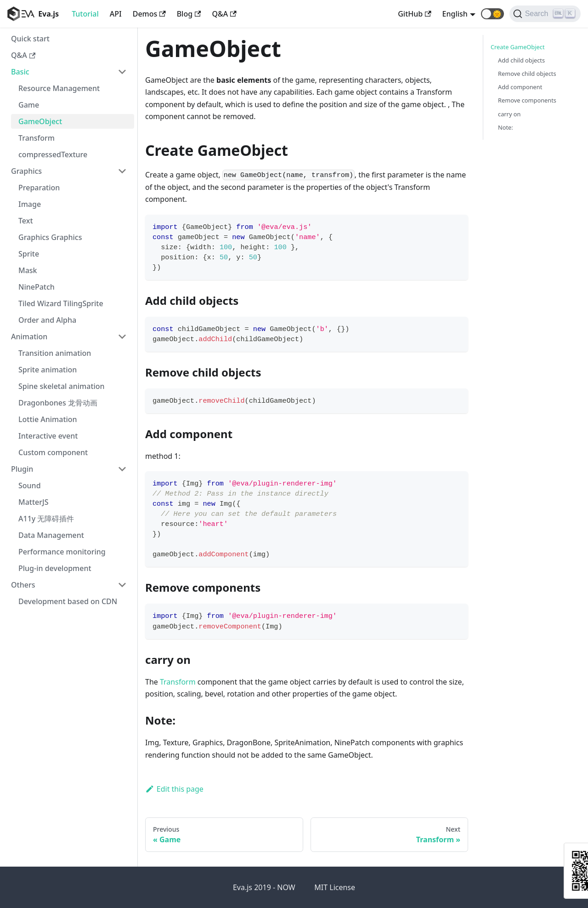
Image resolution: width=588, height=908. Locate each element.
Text (26, 221)
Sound (30, 485)
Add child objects (521, 60)
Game (29, 105)
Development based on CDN (68, 601)
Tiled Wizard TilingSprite (61, 303)
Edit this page (174, 789)
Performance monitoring (62, 552)
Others (23, 585)
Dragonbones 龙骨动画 (58, 403)
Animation (29, 337)
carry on (509, 114)
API (116, 14)
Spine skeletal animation (62, 386)
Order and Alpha (47, 320)
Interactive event (48, 436)
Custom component (53, 452)
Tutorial (85, 14)
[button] (492, 14)
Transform (37, 138)
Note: (506, 127)
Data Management (51, 535)
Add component (520, 87)
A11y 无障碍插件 (46, 519)
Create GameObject (518, 47)
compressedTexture (53, 154)
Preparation (39, 188)
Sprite (29, 254)
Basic (20, 72)
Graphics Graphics (50, 237)
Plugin (22, 469)
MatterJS (34, 502)
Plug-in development (55, 568)
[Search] (545, 14)
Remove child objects (527, 74)
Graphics (26, 171)
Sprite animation (48, 370)
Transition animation (55, 353)
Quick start (30, 39)
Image (30, 204)
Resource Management (59, 88)
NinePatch (37, 287)
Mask (28, 270)
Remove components (527, 100)
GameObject (40, 121)
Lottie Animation (48, 419)
